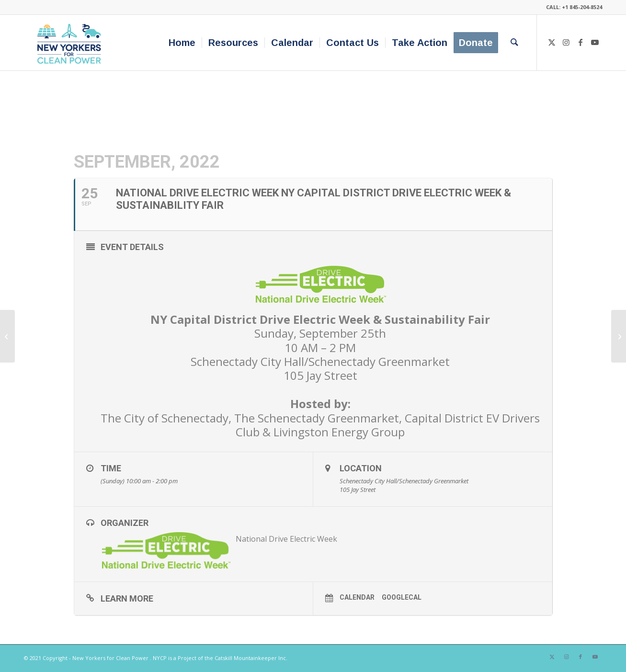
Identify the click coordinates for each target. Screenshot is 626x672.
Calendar (357, 597)
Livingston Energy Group (339, 432)
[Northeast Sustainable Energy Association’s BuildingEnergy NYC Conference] (7, 336)
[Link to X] (552, 42)
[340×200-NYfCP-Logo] (71, 43)
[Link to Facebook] (580, 42)
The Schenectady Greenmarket (317, 418)
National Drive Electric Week (286, 539)
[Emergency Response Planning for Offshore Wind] (619, 336)
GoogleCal (402, 597)
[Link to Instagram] (566, 42)
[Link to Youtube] (595, 42)
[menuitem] (182, 43)
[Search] (514, 43)
